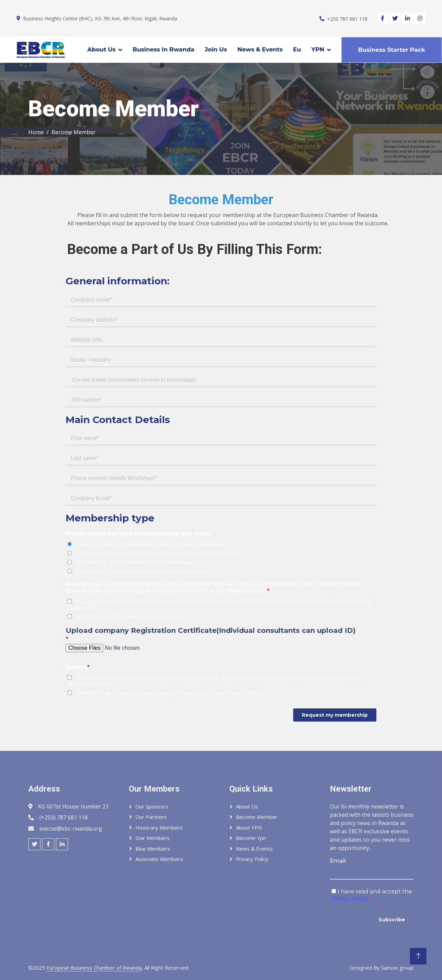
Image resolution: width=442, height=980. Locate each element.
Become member (257, 817)
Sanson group (397, 968)
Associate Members (159, 859)
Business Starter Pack (392, 50)
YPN (318, 49)
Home (36, 132)
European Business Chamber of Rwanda (94, 968)
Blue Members (153, 849)
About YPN (249, 827)
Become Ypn (251, 838)
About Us (102, 49)
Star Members (152, 838)
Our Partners (151, 817)
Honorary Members (159, 827)
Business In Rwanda (164, 49)
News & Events (260, 49)
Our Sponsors (152, 806)
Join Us (216, 49)
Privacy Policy (252, 859)
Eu (297, 49)
